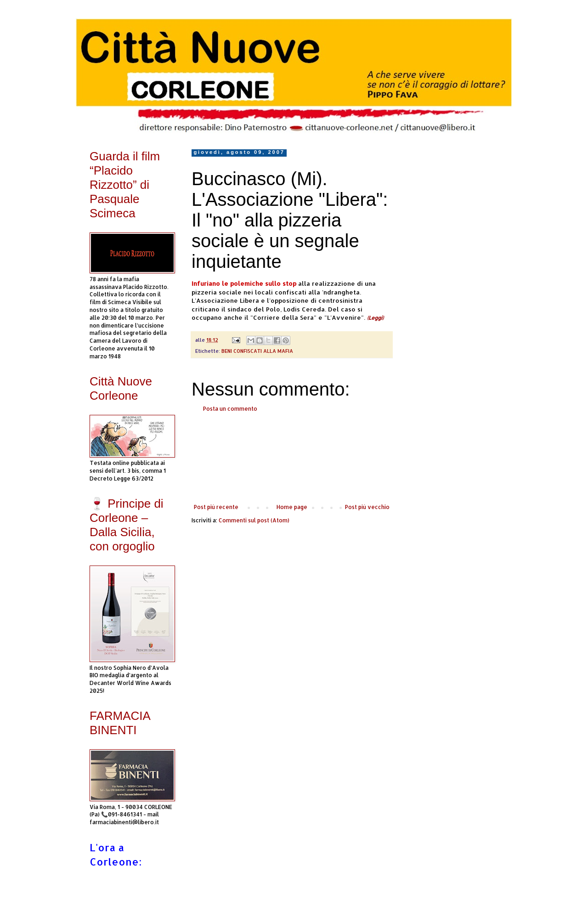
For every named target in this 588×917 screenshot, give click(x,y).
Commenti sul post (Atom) (254, 520)
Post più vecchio (367, 507)
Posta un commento (230, 409)
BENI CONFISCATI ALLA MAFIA (257, 351)
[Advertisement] (292, 458)
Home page (292, 507)
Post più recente (216, 507)
